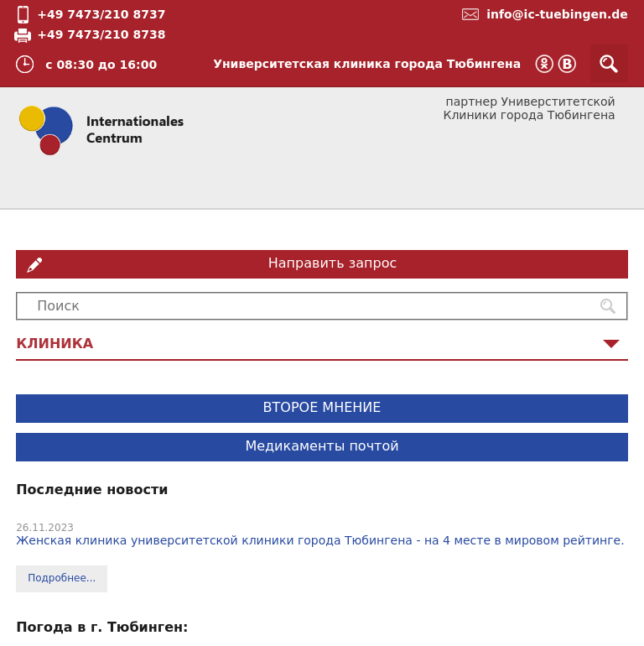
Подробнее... (62, 578)
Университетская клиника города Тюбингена (367, 64)
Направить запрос (332, 263)
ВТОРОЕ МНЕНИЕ (322, 407)
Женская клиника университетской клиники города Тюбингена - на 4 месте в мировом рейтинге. (320, 540)
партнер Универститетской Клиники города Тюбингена (529, 108)
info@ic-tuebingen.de (557, 14)
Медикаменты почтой (322, 446)
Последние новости (92, 490)
